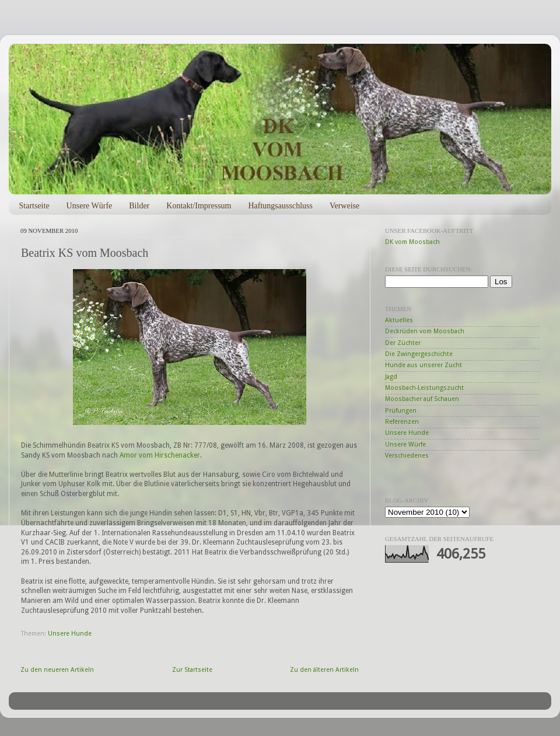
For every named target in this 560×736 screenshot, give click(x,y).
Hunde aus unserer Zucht (423, 365)
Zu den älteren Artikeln (324, 670)
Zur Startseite (192, 670)
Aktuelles (399, 320)
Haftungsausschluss (280, 206)
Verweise (344, 206)
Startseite (34, 206)
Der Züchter (403, 343)
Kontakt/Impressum (199, 206)
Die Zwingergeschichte (419, 354)
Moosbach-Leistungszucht (424, 388)
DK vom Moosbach (412, 242)
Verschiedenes (407, 456)
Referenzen (402, 422)
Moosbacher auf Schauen (422, 399)
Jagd (391, 377)
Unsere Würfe (90, 206)
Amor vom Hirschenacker (160, 455)
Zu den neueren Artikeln (57, 670)
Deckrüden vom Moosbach (425, 331)
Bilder (139, 206)
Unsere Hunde (70, 634)
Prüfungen (401, 411)
